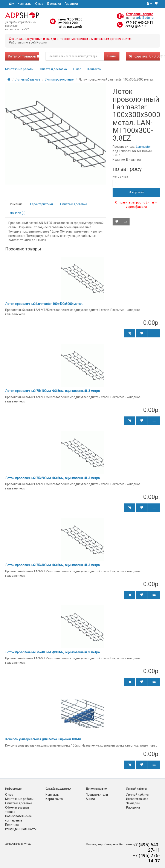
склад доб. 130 (136, 26)
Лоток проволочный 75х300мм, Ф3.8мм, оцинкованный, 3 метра (52, 565)
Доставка (54, 4)
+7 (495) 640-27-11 (139, 23)
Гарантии (71, 4)
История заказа (137, 799)
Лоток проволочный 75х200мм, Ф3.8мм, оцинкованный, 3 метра (52, 478)
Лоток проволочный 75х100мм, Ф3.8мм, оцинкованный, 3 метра (52, 391)
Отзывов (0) (17, 213)
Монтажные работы (19, 69)
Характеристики (41, 204)
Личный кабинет (138, 795)
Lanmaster (143, 147)
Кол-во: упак (120, 177)
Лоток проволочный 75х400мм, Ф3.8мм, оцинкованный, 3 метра (52, 652)
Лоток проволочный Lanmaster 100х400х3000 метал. (44, 304)
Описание (16, 204)
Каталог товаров (24, 56)
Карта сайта (54, 799)
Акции (90, 799)
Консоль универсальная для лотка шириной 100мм (43, 739)
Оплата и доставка (53, 69)
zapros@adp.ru (136, 207)
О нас (39, 4)
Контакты (24, 4)
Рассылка (133, 807)
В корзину (136, 192)
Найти (112, 56)
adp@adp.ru (145, 18)
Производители (97, 795)
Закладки (133, 803)
